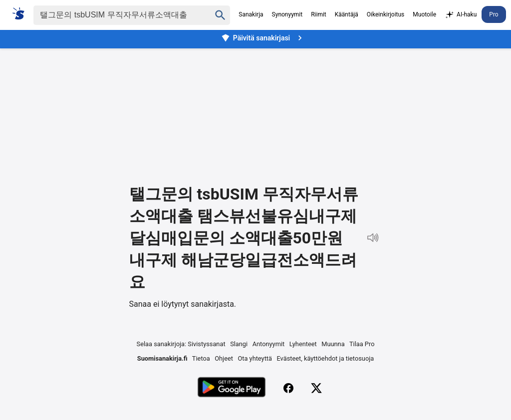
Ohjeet (224, 358)
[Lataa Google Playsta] (231, 388)
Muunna (333, 344)
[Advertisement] (255, 109)
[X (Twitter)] (316, 388)
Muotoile (424, 14)
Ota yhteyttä (255, 358)
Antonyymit (268, 344)
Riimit (319, 14)
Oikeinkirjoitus (385, 14)
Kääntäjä (347, 14)
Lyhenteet (303, 344)
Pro (494, 14)
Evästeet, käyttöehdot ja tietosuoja (326, 358)
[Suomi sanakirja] (22, 13)
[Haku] (113, 15)
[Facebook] (288, 388)
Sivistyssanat (206, 344)
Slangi (239, 344)
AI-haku (461, 15)
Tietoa (201, 358)
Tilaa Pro (362, 344)
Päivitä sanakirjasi (263, 38)
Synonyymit (287, 14)
